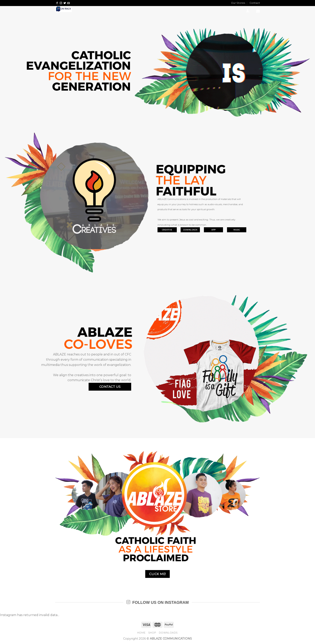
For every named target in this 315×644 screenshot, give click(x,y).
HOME (141, 633)
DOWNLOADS (168, 633)
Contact (255, 3)
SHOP (152, 633)
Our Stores (238, 3)
